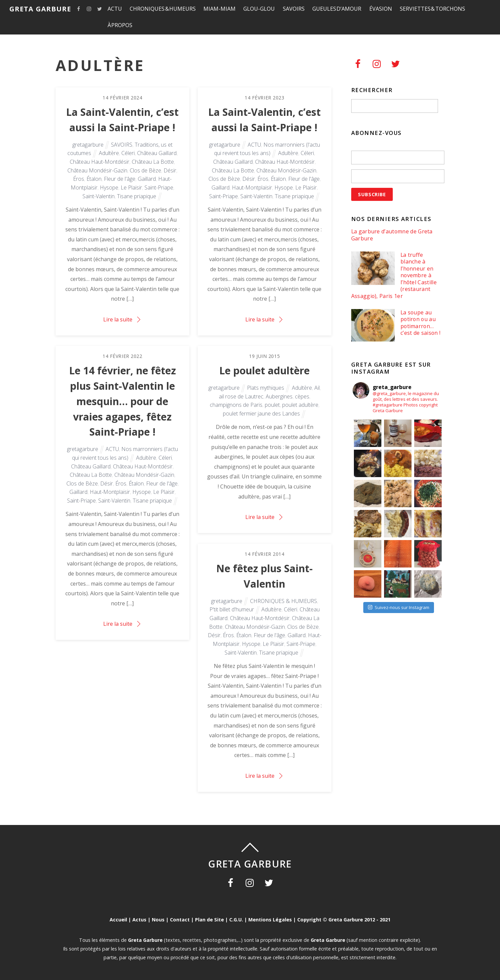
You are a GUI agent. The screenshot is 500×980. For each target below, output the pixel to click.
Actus (139, 920)
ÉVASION (381, 9)
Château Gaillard (157, 153)
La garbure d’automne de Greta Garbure (392, 235)
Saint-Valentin (99, 196)
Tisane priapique (137, 196)
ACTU (115, 9)
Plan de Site (209, 920)
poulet (272, 405)
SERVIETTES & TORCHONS (432, 9)
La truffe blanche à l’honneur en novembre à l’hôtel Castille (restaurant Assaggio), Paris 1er (394, 276)
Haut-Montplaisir (252, 187)
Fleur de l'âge (120, 179)
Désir (170, 170)
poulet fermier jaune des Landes (261, 413)
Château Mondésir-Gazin (97, 170)
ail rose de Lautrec (241, 396)
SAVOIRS (294, 9)
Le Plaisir (131, 187)
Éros (79, 179)
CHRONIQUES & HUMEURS (163, 9)
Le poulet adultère (264, 370)
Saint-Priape (159, 187)
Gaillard (147, 179)
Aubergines (279, 396)
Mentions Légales (270, 920)
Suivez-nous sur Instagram (399, 607)
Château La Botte (153, 162)
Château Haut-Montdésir (100, 162)
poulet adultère (300, 405)
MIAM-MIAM (220, 9)
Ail (317, 388)
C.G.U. (236, 920)
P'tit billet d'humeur (232, 609)
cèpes (302, 396)
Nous (158, 920)
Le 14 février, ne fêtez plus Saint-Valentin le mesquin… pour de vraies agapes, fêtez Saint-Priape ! (122, 401)
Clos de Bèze (145, 170)
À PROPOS (120, 25)
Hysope (109, 187)
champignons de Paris (236, 405)
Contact (180, 920)
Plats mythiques (266, 388)
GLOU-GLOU (259, 9)
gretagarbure (88, 145)
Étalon (94, 179)
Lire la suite (118, 319)
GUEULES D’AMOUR (337, 9)
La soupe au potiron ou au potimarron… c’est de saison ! (420, 323)
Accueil (118, 920)
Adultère (109, 153)
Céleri (128, 153)
